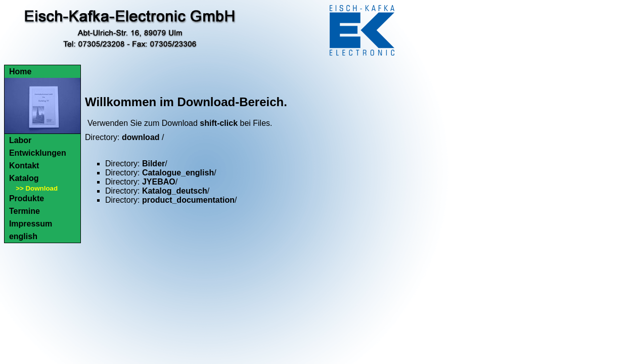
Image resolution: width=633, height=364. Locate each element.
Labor (20, 140)
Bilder (153, 164)
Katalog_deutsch (175, 191)
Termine (25, 211)
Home (20, 72)
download (141, 137)
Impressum (31, 224)
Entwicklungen (38, 153)
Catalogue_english (178, 173)
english (23, 236)
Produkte (27, 198)
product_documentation (188, 200)
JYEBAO (159, 182)
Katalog (24, 178)
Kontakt (24, 166)
